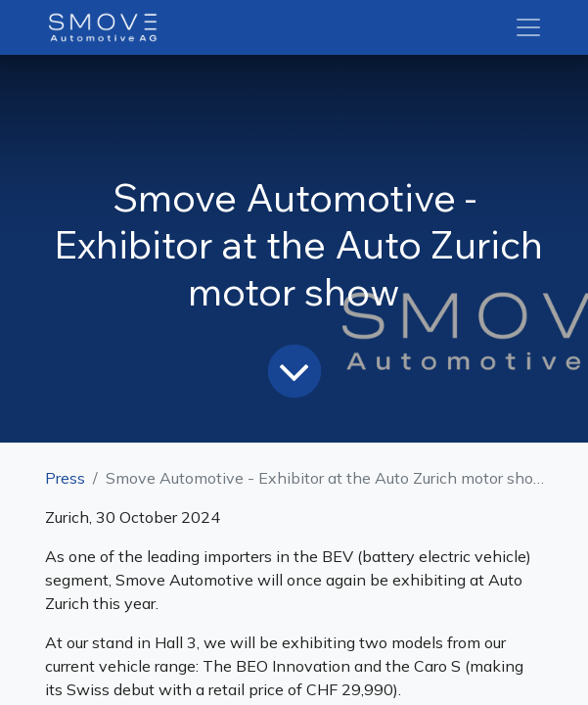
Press (65, 478)
